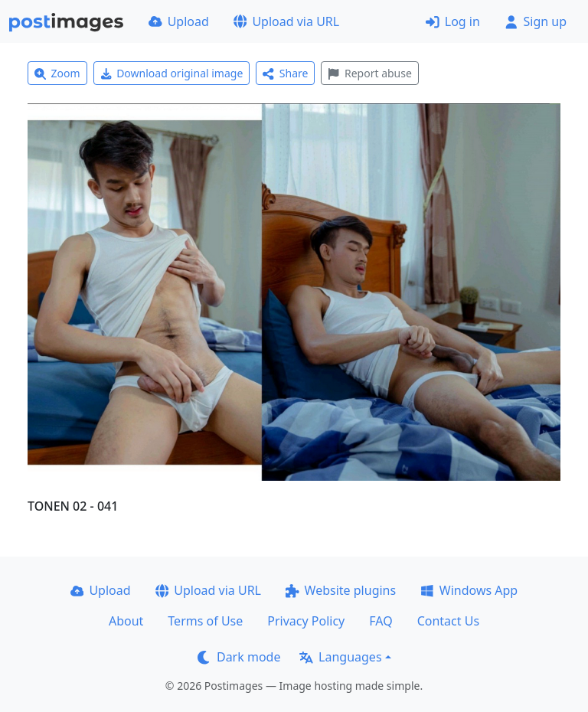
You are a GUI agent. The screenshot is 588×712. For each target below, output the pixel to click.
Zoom (57, 73)
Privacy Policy (306, 621)
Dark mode (239, 657)
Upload (179, 21)
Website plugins (341, 590)
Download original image (172, 73)
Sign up (536, 21)
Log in (453, 21)
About (126, 621)
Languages (340, 657)
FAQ (381, 621)
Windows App (469, 590)
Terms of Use (205, 621)
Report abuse (369, 73)
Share (285, 73)
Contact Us (448, 621)
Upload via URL (286, 21)
